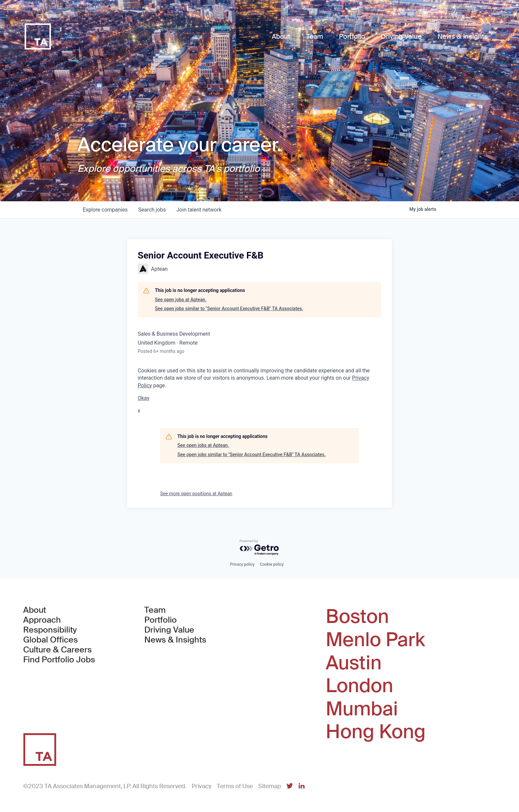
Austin (354, 663)
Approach (42, 620)
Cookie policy (272, 564)
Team (155, 610)
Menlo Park (375, 640)
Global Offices (50, 640)
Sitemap (270, 786)
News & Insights (175, 640)
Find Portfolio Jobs (59, 660)
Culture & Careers (57, 650)
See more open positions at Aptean (196, 494)
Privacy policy (242, 564)
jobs (152, 210)
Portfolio (161, 620)
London (359, 686)
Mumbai (362, 709)
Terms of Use (235, 786)
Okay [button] (143, 398)
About (35, 610)
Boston (357, 617)
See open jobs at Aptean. (181, 300)
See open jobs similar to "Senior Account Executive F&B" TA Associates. (229, 309)
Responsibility (50, 630)
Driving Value (169, 630)
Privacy (202, 786)
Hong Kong (376, 732)
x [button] (139, 411)
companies (105, 210)
